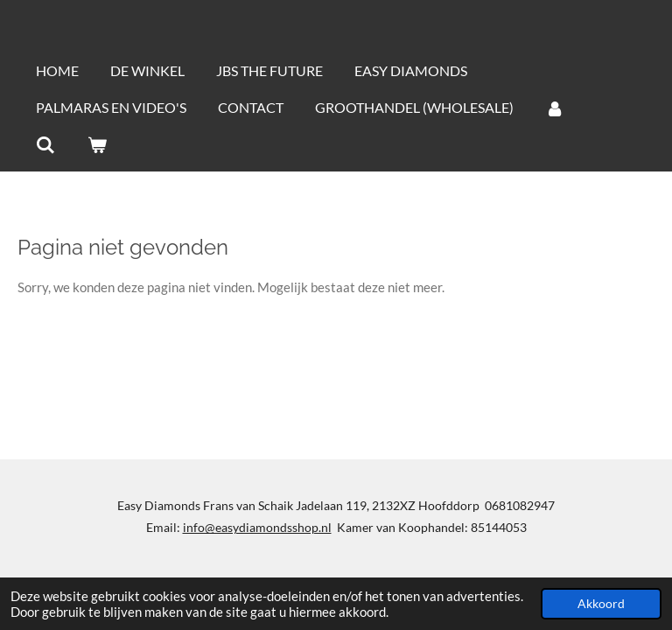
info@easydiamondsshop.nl (257, 527)
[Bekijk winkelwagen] (96, 144)
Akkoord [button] (601, 604)
